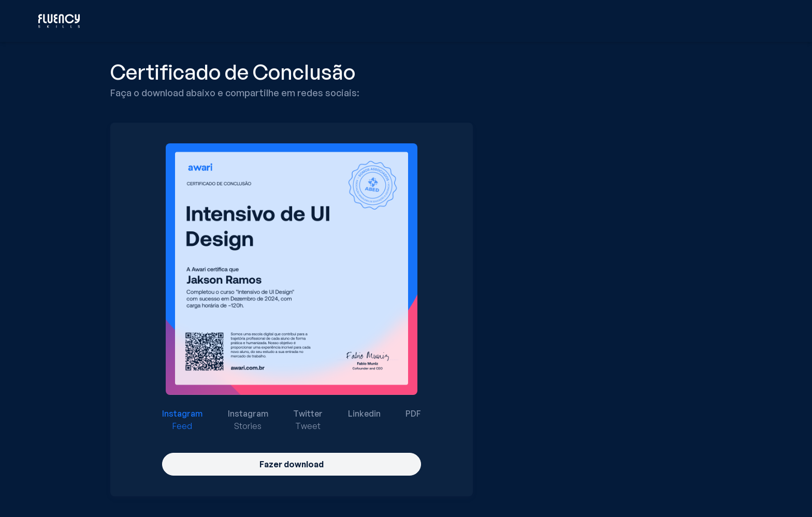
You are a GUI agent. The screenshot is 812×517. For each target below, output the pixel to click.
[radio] (182, 420)
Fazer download (292, 464)
